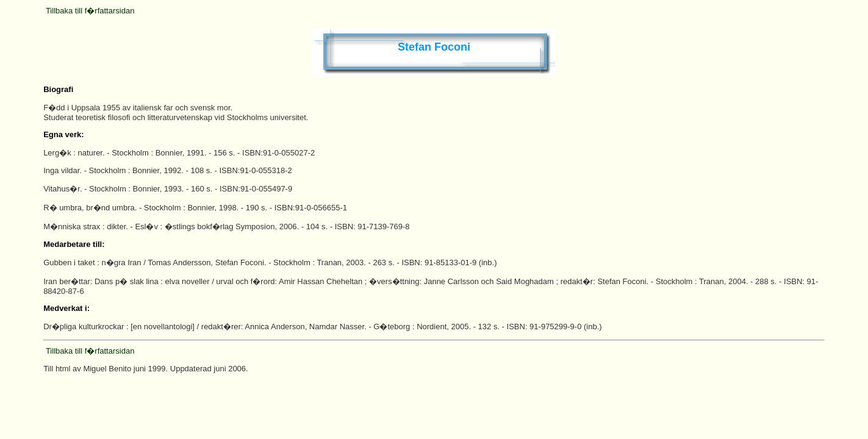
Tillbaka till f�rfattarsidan (90, 11)
